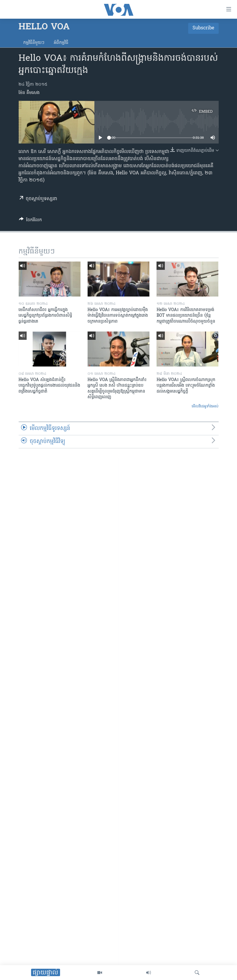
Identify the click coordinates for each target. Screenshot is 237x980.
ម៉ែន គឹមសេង (29, 93)
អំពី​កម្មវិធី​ (61, 43)
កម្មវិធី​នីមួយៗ (34, 43)
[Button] (30, 221)
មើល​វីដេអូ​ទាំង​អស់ (205, 406)
